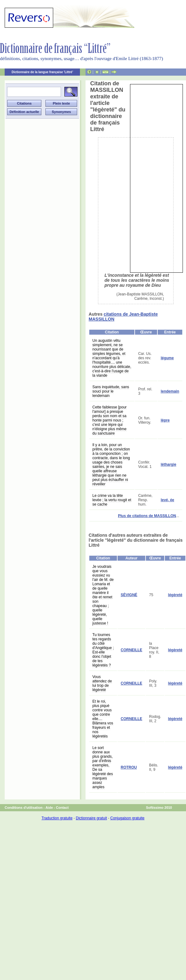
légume (167, 358)
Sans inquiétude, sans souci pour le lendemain (111, 391)
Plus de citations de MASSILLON (147, 516)
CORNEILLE (131, 650)
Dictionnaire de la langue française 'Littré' (42, 72)
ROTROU (129, 767)
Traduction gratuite (57, 818)
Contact (62, 808)
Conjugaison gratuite (127, 818)
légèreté (175, 595)
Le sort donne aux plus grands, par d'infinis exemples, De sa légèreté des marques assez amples (103, 767)
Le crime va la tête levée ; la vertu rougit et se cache (112, 500)
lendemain (170, 391)
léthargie (169, 464)
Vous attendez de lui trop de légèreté (102, 683)
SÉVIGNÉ (129, 595)
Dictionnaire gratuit (91, 818)
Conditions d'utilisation (24, 808)
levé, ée (167, 500)
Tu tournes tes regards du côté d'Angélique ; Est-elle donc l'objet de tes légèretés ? (103, 650)
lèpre (165, 420)
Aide (49, 808)
